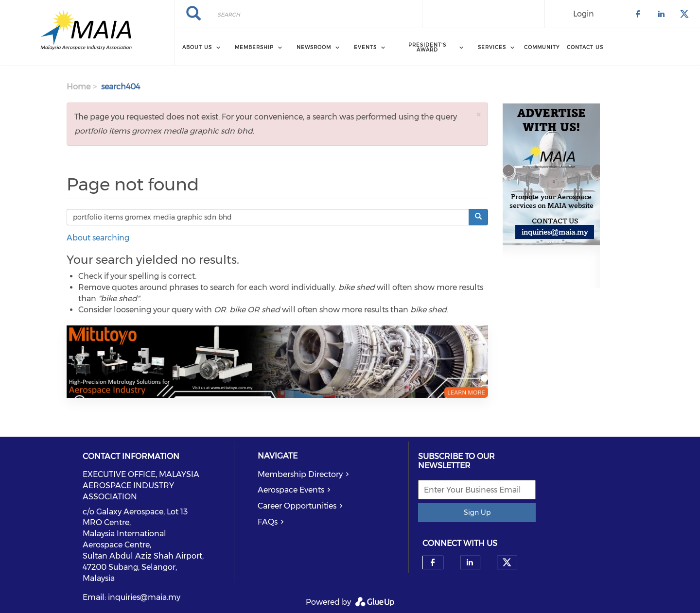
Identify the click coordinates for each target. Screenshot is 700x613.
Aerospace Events (291, 490)
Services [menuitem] (492, 47)
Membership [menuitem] (254, 47)
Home (79, 87)
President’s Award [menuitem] (427, 47)
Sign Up (477, 512)
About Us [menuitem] (197, 47)
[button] (478, 114)
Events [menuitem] (365, 47)
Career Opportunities (297, 506)
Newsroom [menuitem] (314, 47)
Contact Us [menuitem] (585, 47)
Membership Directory (300, 474)
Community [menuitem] (542, 47)
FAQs (268, 522)
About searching (98, 238)
